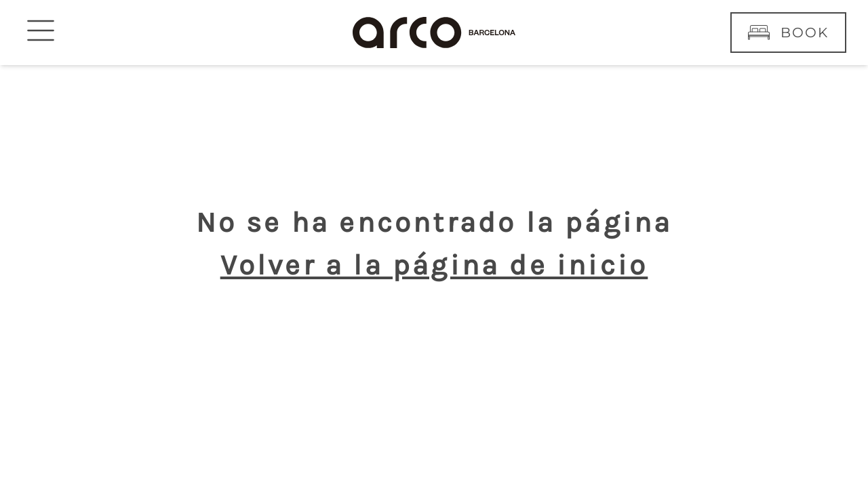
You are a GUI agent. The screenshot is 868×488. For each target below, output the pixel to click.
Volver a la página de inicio (434, 265)
